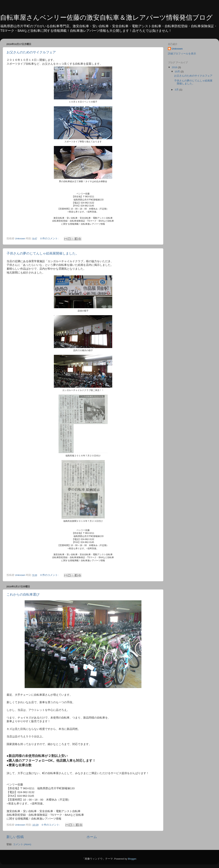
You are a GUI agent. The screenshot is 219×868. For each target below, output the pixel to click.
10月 (178, 72)
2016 (175, 67)
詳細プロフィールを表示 (182, 54)
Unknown (177, 49)
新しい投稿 (15, 837)
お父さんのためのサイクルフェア (31, 52)
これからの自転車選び (23, 595)
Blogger (132, 859)
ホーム (92, 837)
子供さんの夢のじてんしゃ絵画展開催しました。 (43, 253)
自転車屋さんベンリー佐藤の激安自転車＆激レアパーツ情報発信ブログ (106, 17)
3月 (177, 90)
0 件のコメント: (50, 239)
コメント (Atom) (22, 844)
